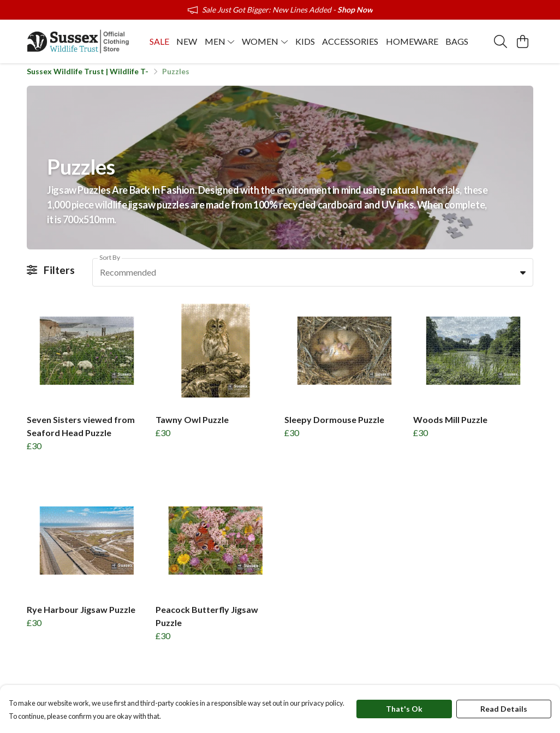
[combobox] (313, 278)
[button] (523, 278)
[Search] (501, 41)
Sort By (110, 263)
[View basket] (522, 41)
